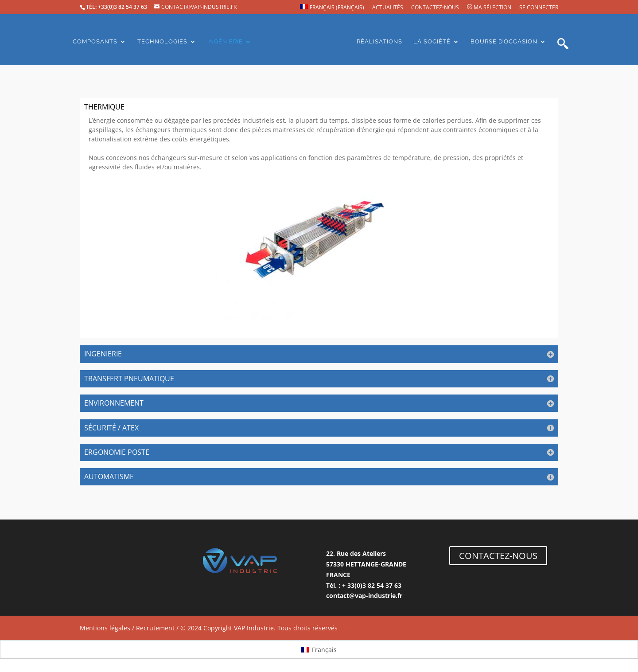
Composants (95, 42)
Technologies (162, 42)
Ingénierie (225, 42)
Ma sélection (489, 8)
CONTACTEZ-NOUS (498, 556)
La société (432, 42)
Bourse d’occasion (504, 42)
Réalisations (379, 42)
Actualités (388, 8)
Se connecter (539, 8)
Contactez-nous (435, 8)
